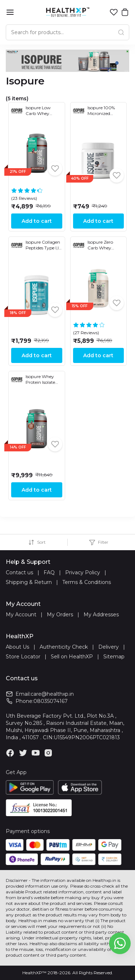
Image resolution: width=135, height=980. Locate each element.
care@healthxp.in (52, 694)
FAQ (49, 572)
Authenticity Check (64, 647)
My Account (21, 615)
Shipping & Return (29, 582)
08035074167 (51, 701)
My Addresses (101, 615)
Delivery (109, 647)
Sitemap (114, 657)
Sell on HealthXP (72, 657)
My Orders (60, 615)
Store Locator (23, 657)
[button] (114, 12)
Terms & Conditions (87, 582)
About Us (17, 647)
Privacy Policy (83, 572)
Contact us (19, 572)
